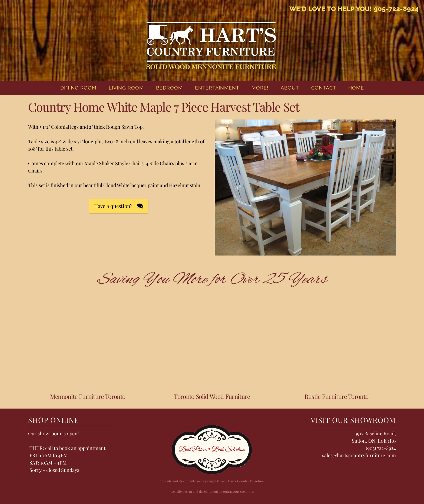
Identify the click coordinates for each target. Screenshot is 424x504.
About (290, 88)
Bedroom (169, 88)
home (356, 88)
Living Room (126, 88)
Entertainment (217, 88)
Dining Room (78, 88)
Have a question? (113, 206)
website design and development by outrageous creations (212, 491)
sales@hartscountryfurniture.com (359, 455)
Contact (324, 88)
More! (260, 88)
